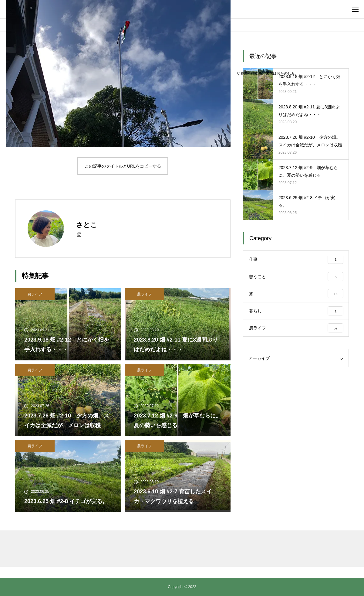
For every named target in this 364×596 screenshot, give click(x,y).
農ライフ (35, 294)
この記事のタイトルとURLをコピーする (123, 166)
